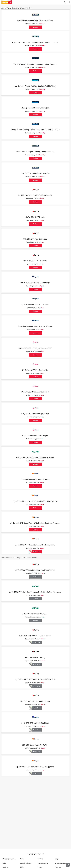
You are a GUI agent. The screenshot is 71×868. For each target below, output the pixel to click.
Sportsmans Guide (60, 863)
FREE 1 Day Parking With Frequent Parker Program (35, 64)
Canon (22, 859)
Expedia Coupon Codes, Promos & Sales (35, 326)
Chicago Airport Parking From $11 (35, 108)
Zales (4, 863)
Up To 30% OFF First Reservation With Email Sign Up (35, 501)
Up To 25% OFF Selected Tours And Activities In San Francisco (35, 592)
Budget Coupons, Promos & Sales (35, 479)
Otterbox (40, 859)
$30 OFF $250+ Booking (35, 658)
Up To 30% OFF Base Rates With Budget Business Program (35, 523)
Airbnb (42, 351)
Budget (42, 483)
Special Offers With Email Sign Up (35, 173)
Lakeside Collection (26, 863)
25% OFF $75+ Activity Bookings (35, 723)
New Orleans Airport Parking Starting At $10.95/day (35, 86)
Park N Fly (42, 24)
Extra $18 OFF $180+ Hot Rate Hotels (35, 636)
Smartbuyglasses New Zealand (10, 859)
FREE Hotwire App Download (35, 239)
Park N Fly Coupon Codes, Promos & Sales (35, 20)
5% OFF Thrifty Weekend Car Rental (35, 701)
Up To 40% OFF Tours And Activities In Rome (35, 457)
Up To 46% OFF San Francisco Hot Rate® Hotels (35, 570)
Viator (42, 461)
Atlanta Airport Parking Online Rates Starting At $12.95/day (35, 130)
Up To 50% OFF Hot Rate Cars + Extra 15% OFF (35, 679)
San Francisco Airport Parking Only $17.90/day (35, 152)
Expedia (42, 286)
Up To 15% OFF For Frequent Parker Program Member (35, 42)
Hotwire (42, 199)
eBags (57, 859)
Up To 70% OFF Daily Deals (35, 261)
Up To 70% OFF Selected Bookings (35, 283)
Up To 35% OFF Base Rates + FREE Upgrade (35, 767)
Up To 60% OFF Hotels (35, 217)
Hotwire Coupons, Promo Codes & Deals (35, 195)
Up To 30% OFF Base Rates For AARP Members (35, 545)
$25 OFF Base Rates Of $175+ (35, 745)
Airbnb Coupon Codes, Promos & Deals (35, 348)
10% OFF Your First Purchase (35, 614)
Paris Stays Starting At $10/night (35, 392)
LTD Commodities (43, 863)
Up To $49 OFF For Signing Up (35, 370)
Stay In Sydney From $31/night (35, 436)
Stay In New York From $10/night (35, 414)
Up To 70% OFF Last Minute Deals (35, 304)
